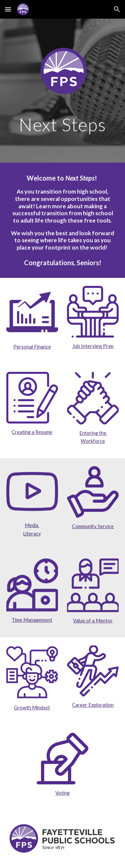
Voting (62, 793)
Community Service (93, 526)
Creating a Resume (32, 432)
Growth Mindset (32, 708)
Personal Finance (32, 347)
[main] (63, 124)
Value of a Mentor (93, 621)
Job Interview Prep (93, 346)
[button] (8, 9)
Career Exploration (93, 705)
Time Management (32, 620)
